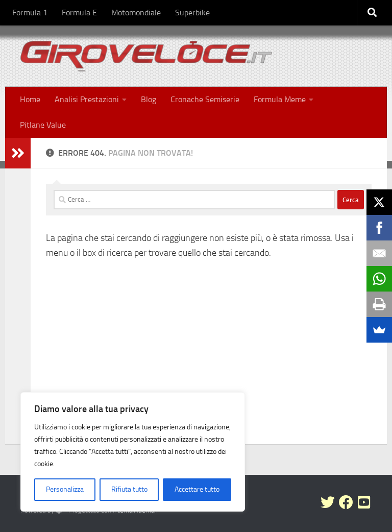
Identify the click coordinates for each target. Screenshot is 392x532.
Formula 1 (30, 13)
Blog (149, 99)
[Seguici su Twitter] (328, 502)
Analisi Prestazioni (87, 99)
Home (30, 99)
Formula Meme (280, 99)
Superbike (192, 13)
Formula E (79, 13)
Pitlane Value (43, 125)
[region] (133, 452)
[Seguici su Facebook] (346, 502)
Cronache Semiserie (205, 99)
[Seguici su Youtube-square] (364, 502)
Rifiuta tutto (129, 489)
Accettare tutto (197, 489)
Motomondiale (136, 13)
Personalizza (65, 489)
